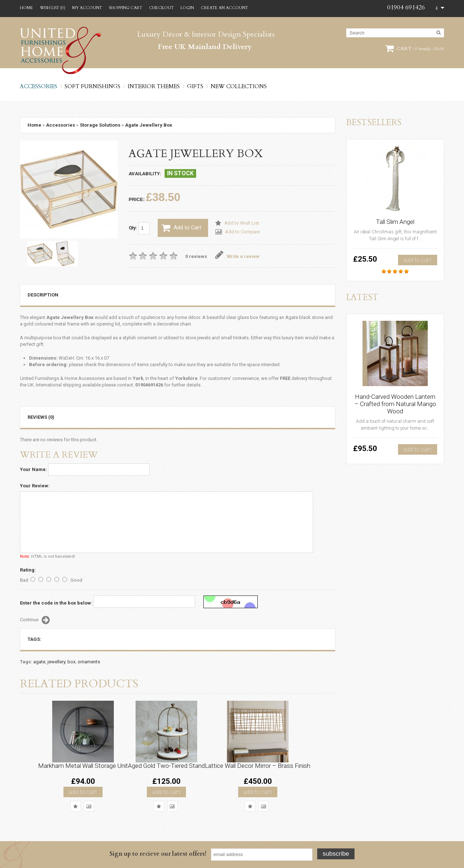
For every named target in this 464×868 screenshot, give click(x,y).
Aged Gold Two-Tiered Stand (166, 766)
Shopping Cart (125, 8)
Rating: (28, 570)
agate (39, 662)
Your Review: (35, 486)
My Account (87, 8)
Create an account (224, 8)
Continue (35, 620)
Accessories (39, 86)
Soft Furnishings (92, 86)
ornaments (89, 662)
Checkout (161, 8)
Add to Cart (181, 228)
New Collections (239, 86)
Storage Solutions (100, 125)
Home (26, 8)
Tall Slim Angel (395, 222)
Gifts (195, 86)
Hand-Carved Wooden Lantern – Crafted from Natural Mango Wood (395, 404)
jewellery (56, 662)
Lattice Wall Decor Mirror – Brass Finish (258, 766)
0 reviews (196, 256)
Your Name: (34, 469)
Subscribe (336, 854)
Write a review (238, 256)
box (71, 662)
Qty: (139, 228)
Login (187, 8)
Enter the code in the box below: (56, 603)
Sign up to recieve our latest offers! (158, 854)
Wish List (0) (53, 8)
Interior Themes (154, 86)
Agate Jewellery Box (149, 125)
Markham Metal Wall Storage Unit (83, 766)
